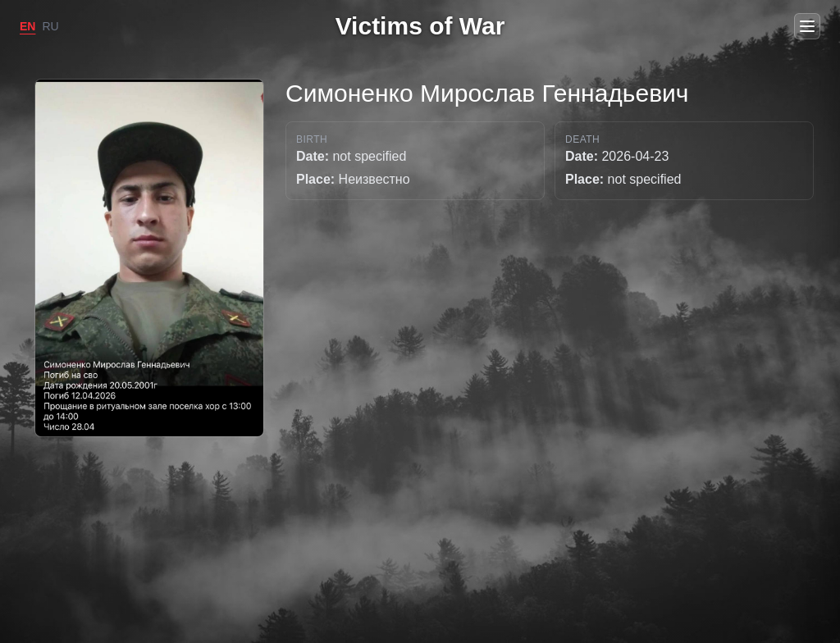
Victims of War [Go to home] (420, 26)
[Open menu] (807, 26)
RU (50, 26)
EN (27, 26)
